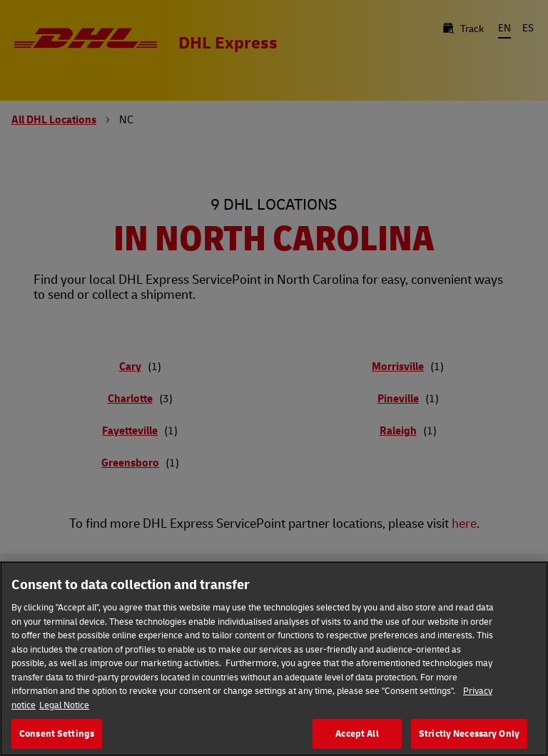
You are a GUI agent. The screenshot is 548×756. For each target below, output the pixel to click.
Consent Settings (57, 736)
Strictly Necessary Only (469, 736)
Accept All (357, 736)
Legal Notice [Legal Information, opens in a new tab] (64, 707)
